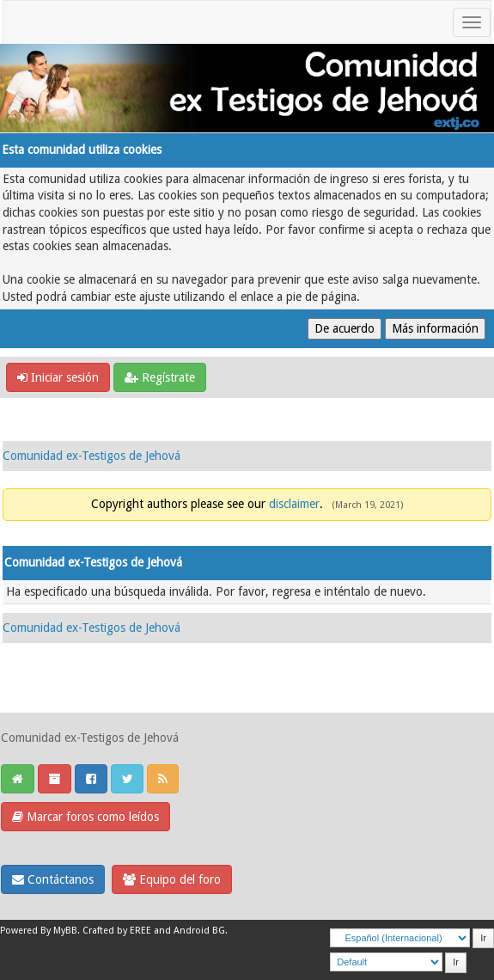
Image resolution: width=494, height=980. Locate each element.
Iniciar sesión (58, 377)
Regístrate (160, 377)
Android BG (199, 931)
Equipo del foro (172, 879)
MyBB (65, 931)
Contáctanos (53, 879)
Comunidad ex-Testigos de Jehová (91, 456)
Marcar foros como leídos (85, 817)
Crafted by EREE (117, 931)
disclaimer (294, 504)
